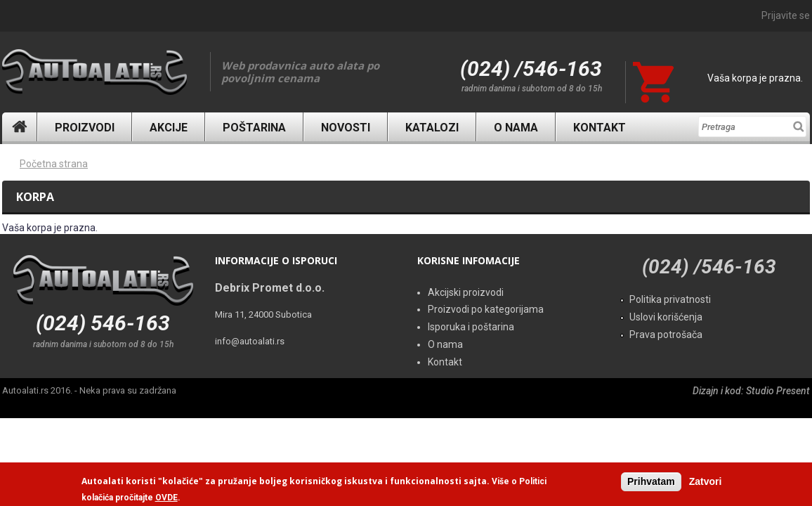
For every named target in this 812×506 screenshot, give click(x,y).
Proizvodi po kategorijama (486, 309)
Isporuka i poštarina (471, 327)
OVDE (166, 498)
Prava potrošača (666, 335)
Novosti (346, 128)
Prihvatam (651, 481)
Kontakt (600, 128)
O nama (516, 128)
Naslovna (20, 127)
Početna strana (54, 164)
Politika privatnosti (670, 299)
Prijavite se (786, 15)
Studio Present (778, 391)
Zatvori (706, 481)
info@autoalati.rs (250, 341)
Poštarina (254, 128)
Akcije (169, 128)
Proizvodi (85, 128)
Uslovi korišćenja (666, 317)
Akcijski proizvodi (466, 292)
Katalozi (432, 128)
